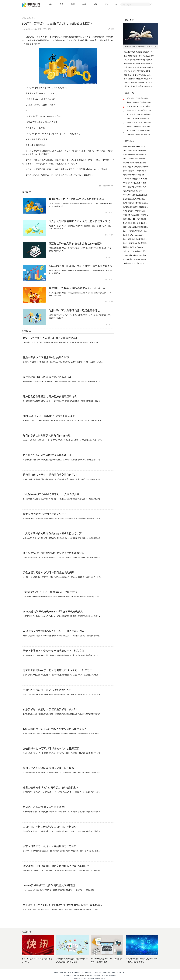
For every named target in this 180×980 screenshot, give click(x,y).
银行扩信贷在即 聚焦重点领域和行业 (136, 167)
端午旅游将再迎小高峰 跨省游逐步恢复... (139, 64)
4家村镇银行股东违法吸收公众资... (139, 134)
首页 (23, 18)
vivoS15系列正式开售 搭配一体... (134, 159)
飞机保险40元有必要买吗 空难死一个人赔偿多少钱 (51, 494)
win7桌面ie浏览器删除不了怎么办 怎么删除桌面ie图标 (53, 631)
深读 (107, 4)
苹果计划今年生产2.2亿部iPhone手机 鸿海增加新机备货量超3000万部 (62, 905)
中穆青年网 (84, 975)
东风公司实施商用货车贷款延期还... (139, 102)
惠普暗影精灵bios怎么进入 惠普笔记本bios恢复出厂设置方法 (57, 670)
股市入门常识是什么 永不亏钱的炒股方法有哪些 (50, 846)
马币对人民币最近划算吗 (63, 179)
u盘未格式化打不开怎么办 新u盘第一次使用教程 (50, 592)
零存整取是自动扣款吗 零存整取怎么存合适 (47, 377)
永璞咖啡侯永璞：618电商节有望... (135, 171)
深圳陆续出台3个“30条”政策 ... (134, 235)
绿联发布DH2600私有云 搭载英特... (139, 122)
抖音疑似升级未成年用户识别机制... (139, 110)
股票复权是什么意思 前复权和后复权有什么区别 (76, 244)
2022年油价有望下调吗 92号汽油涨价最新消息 (49, 416)
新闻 (50, 4)
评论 (95, 4)
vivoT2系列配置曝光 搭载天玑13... (135, 151)
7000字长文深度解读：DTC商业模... (136, 179)
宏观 (62, 4)
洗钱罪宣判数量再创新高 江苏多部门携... (139, 52)
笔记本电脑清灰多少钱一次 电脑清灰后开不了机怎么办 (53, 651)
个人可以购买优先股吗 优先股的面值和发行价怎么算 (52, 533)
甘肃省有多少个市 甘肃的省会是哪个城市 (46, 357)
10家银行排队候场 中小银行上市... (135, 255)
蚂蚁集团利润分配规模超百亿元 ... (135, 147)
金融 (84, 4)
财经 (28, 18)
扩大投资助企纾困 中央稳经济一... (135, 175)
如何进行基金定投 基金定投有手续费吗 (45, 807)
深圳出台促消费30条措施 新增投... (135, 243)
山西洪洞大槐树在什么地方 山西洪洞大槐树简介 (50, 827)
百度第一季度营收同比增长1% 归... (135, 155)
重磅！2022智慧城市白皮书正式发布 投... (139, 82)
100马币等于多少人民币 (39, 179)
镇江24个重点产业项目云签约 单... (139, 130)
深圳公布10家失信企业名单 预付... (135, 183)
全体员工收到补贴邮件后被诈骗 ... (139, 118)
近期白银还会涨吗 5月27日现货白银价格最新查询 (51, 788)
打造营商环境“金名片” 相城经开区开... (138, 75)
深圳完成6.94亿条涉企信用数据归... (135, 195)
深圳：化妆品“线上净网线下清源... (135, 187)
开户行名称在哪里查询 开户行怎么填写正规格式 (50, 397)
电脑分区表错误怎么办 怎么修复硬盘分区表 (47, 690)
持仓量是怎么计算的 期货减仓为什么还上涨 (47, 455)
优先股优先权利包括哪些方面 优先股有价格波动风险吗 (79, 221)
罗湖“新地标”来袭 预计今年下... (134, 191)
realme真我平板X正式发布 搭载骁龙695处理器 (49, 885)
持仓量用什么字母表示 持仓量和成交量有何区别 (50, 475)
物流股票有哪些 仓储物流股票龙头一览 (45, 514)
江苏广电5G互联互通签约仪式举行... (136, 251)
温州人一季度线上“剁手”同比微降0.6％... (139, 86)
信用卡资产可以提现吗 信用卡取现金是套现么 (74, 311)
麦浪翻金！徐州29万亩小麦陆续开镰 (137, 71)
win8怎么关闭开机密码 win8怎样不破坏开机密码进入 (53, 612)
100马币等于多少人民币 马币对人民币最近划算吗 (76, 199)
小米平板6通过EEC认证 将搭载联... (139, 114)
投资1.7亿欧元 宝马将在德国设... (138, 98)
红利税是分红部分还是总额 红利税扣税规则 (47, 436)
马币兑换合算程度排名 (78, 179)
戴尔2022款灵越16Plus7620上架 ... (139, 106)
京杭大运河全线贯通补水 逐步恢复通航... (139, 60)
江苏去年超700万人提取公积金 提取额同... (139, 67)
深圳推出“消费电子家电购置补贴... (139, 126)
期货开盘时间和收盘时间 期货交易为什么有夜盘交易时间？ (56, 866)
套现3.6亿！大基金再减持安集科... (135, 163)
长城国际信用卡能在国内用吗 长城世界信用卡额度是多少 (81, 266)
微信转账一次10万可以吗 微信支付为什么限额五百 (77, 288)
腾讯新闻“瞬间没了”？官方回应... (134, 211)
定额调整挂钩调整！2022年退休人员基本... (140, 56)
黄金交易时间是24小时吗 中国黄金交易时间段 (49, 573)
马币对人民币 (51, 179)
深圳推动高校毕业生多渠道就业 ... (135, 239)
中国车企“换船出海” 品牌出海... (134, 247)
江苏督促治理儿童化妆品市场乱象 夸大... (139, 79)
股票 (73, 4)
